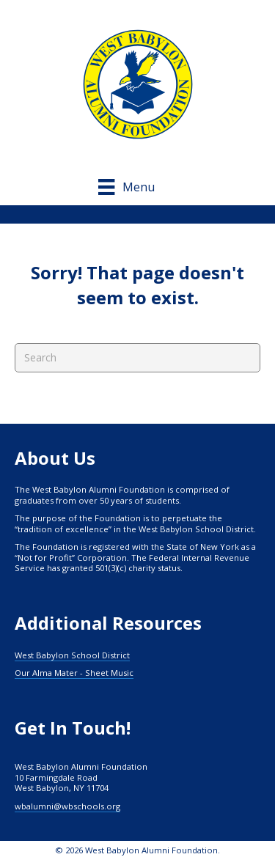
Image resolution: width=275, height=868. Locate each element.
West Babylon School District (72, 655)
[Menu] (137, 187)
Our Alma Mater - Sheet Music (74, 673)
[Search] (137, 358)
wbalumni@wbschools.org (67, 806)
